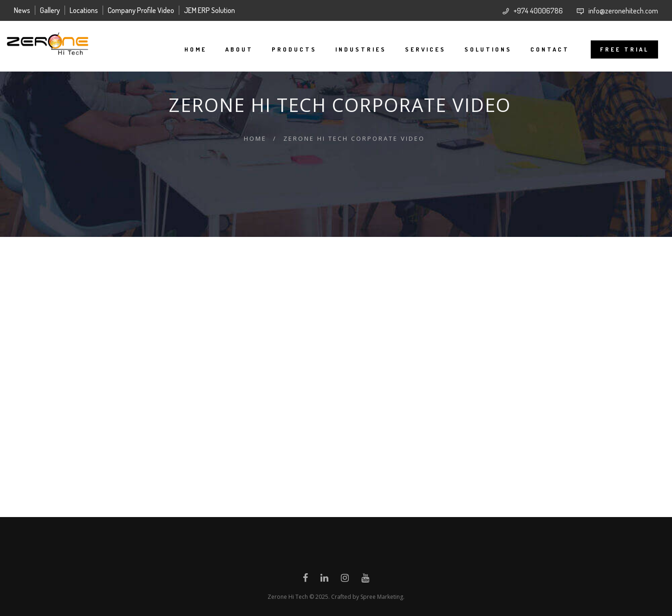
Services (418, 49)
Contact (543, 49)
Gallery (50, 10)
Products (287, 49)
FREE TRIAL (617, 49)
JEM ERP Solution (209, 10)
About (232, 49)
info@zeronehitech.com (623, 11)
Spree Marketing (382, 597)
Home (189, 49)
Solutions (481, 49)
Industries (354, 49)
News (22, 10)
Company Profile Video (141, 10)
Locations (84, 10)
